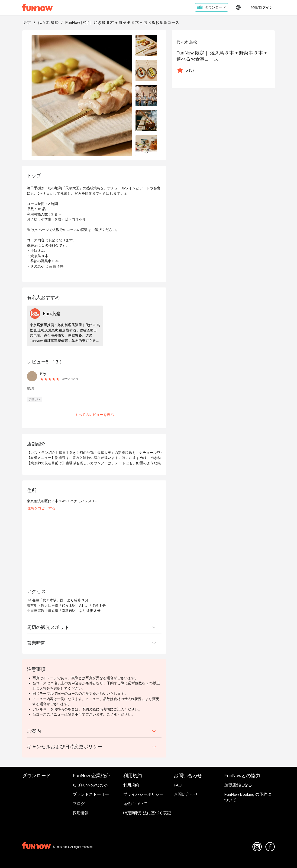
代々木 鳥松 (48, 23)
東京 (27, 23)
